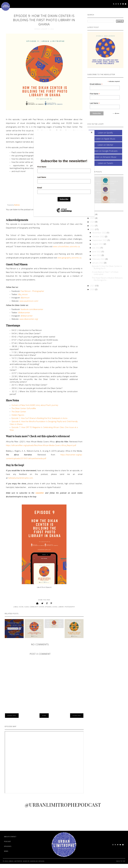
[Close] (94, 131)
